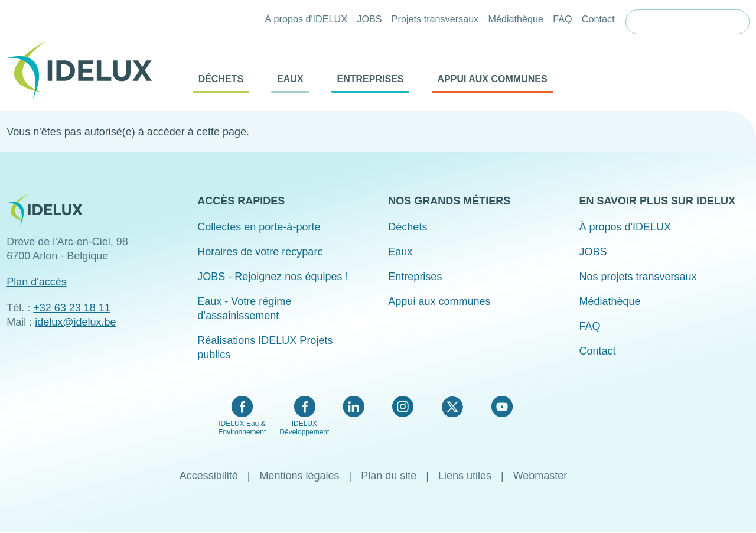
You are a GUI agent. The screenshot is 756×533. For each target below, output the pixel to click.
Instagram (403, 407)
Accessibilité (209, 476)
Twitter (452, 407)
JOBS (369, 19)
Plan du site (389, 476)
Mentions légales (299, 476)
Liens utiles (465, 476)
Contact (598, 19)
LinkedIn (353, 407)
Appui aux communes (493, 79)
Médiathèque (516, 19)
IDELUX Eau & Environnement (242, 428)
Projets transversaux (435, 19)
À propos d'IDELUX (306, 19)
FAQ (562, 19)
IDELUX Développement (304, 428)
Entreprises (371, 79)
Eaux (290, 79)
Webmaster (540, 476)
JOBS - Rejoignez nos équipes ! (273, 277)
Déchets (221, 79)
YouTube (502, 407)
